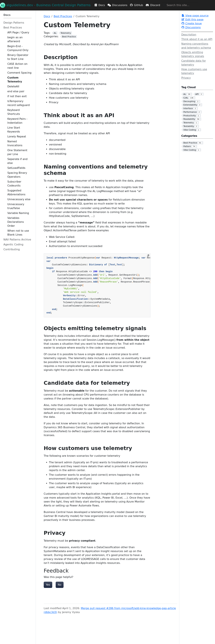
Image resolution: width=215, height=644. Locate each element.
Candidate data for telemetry (194, 63)
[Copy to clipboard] (148, 256)
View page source (195, 16)
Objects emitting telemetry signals (193, 54)
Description (189, 35)
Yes (48, 585)
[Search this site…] (180, 5)
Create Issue (192, 23)
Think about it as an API (197, 39)
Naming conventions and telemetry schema (196, 46)
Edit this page (192, 20)
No (60, 585)
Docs (47, 16)
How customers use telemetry (194, 71)
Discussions (191, 27)
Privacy (186, 78)
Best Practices (63, 16)
